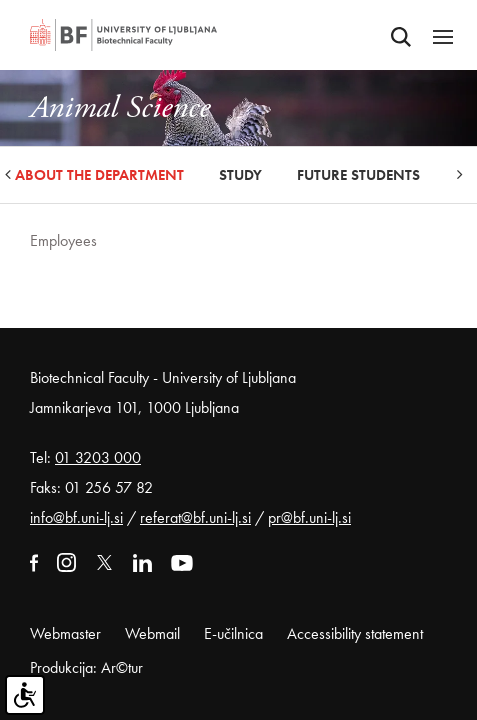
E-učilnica (233, 633)
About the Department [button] (99, 175)
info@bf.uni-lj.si (76, 517)
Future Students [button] (358, 175)
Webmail (152, 633)
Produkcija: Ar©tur (86, 667)
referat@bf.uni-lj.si (195, 517)
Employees (63, 240)
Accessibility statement (355, 633)
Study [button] (240, 175)
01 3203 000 (98, 457)
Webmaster (65, 633)
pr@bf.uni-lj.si (309, 517)
